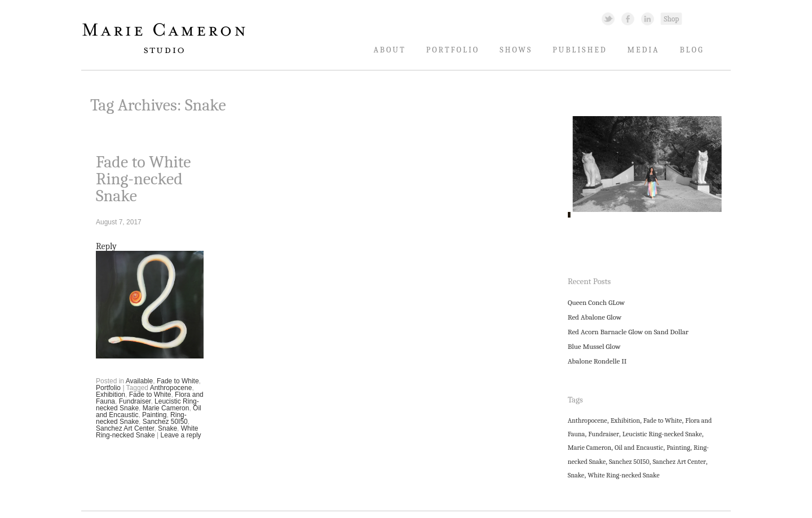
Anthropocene (171, 388)
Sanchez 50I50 (165, 422)
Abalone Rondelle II (597, 361)
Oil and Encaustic (639, 448)
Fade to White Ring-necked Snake (144, 179)
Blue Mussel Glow (594, 346)
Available (139, 381)
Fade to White (178, 381)
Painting (154, 415)
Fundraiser (135, 401)
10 (694, 233)
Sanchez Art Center (125, 428)
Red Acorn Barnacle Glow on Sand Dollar (628, 332)
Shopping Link (671, 18)
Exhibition (111, 395)
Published (580, 50)
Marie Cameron (166, 408)
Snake (167, 428)
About (389, 50)
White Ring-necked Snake (147, 432)
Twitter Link (608, 18)
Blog (692, 50)
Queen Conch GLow (596, 302)
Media (644, 50)
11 (706, 233)
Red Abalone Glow (595, 317)
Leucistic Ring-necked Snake (662, 434)
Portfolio (453, 50)
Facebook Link (628, 18)
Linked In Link (647, 18)
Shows (516, 50)
